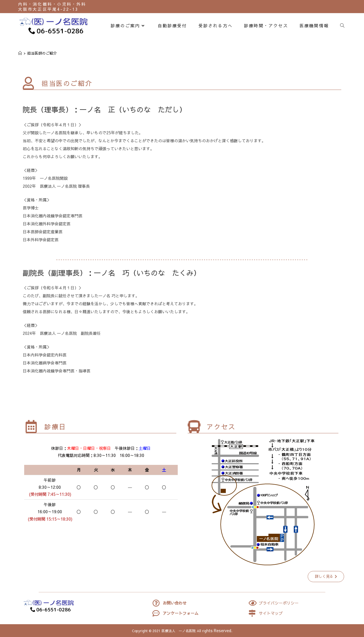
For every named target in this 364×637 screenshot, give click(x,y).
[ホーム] (20, 53)
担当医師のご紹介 (42, 53)
